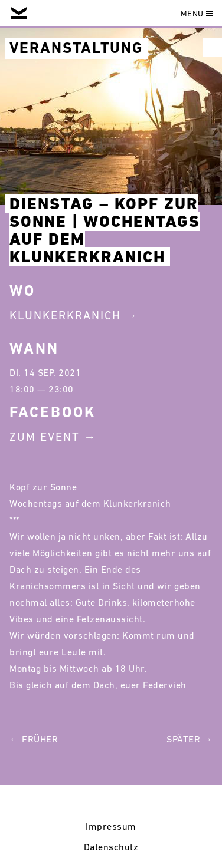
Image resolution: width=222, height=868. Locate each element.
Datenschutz (111, 847)
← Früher (34, 739)
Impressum (111, 826)
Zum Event (45, 437)
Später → (190, 739)
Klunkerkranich (65, 315)
